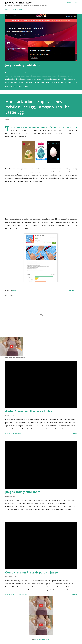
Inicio (7, 9)
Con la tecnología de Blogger (41, 640)
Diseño (14, 290)
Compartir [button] (8, 87)
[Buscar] (69, 3)
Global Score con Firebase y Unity (29, 411)
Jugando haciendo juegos (18, 3)
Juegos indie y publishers (23, 65)
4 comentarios (18, 433)
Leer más (74, 433)
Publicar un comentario (20, 87)
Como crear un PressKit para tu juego (32, 572)
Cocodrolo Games (18, 9)
